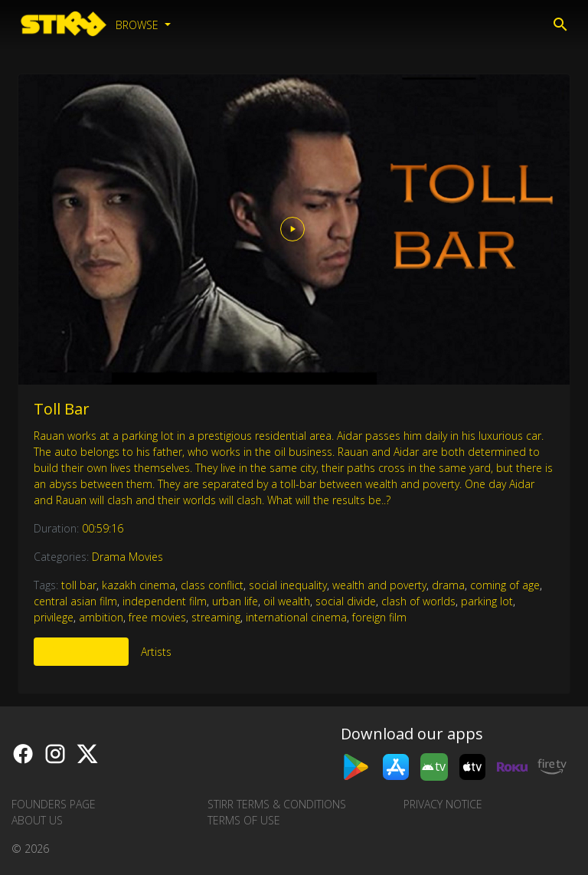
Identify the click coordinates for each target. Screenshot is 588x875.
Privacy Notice (443, 804)
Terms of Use (244, 820)
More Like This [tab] (81, 652)
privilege (54, 617)
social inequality (288, 585)
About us (37, 820)
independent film (165, 601)
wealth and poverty (379, 585)
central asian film (75, 601)
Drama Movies (127, 557)
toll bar (79, 585)
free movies (157, 617)
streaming (216, 617)
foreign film (379, 617)
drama (448, 585)
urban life (235, 601)
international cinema (296, 617)
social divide (346, 601)
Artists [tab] (156, 652)
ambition (101, 617)
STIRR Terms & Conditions (277, 804)
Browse (139, 25)
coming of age (505, 585)
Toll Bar (62, 409)
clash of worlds (418, 601)
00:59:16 (103, 528)
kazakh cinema (139, 585)
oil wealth (287, 601)
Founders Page (54, 804)
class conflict (212, 585)
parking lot (487, 601)
